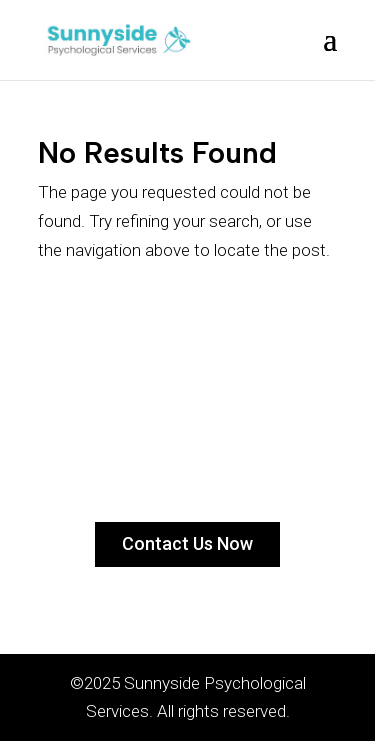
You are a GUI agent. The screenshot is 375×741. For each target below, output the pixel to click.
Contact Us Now (187, 543)
